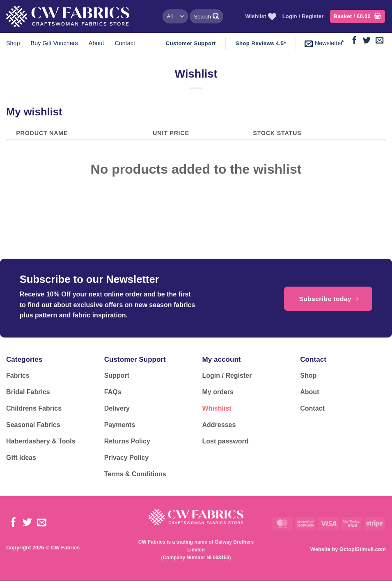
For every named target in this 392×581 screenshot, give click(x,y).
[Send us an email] (379, 41)
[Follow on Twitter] (367, 41)
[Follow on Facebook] (354, 41)
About (96, 43)
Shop (13, 43)
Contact (125, 43)
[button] (358, 17)
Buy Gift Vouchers (54, 43)
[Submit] (216, 16)
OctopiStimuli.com (363, 549)
